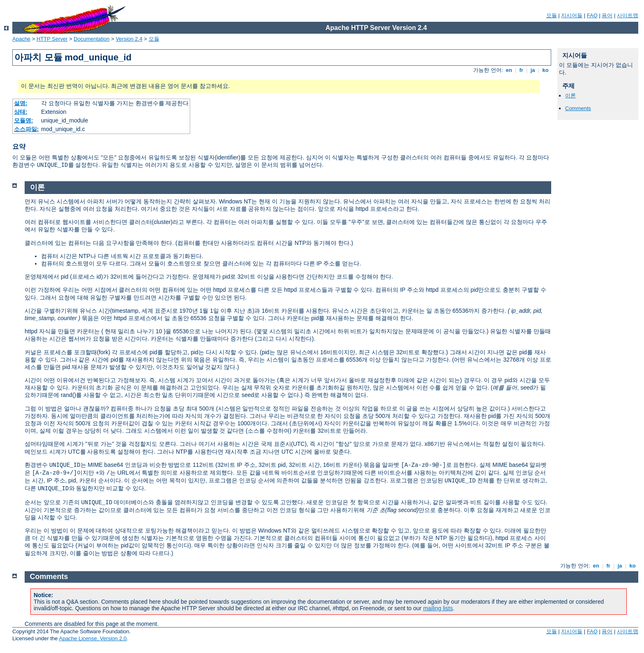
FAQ (592, 15)
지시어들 (572, 15)
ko (545, 70)
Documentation (91, 39)
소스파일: (26, 129)
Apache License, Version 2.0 (93, 638)
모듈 (552, 15)
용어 (607, 15)
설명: (21, 103)
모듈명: (24, 120)
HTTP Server (52, 39)
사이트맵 (628, 15)
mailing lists (438, 608)
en (509, 70)
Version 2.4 (129, 39)
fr (521, 70)
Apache (21, 39)
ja (533, 70)
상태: (21, 112)
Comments (578, 108)
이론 (570, 96)
